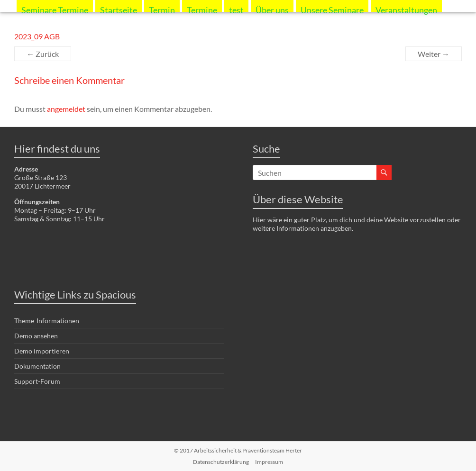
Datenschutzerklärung (221, 462)
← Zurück (43, 54)
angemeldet (66, 109)
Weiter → (434, 54)
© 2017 (238, 450)
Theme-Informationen (47, 321)
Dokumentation (37, 366)
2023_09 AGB (37, 36)
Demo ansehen (36, 336)
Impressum (269, 462)
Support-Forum (37, 381)
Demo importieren (42, 351)
